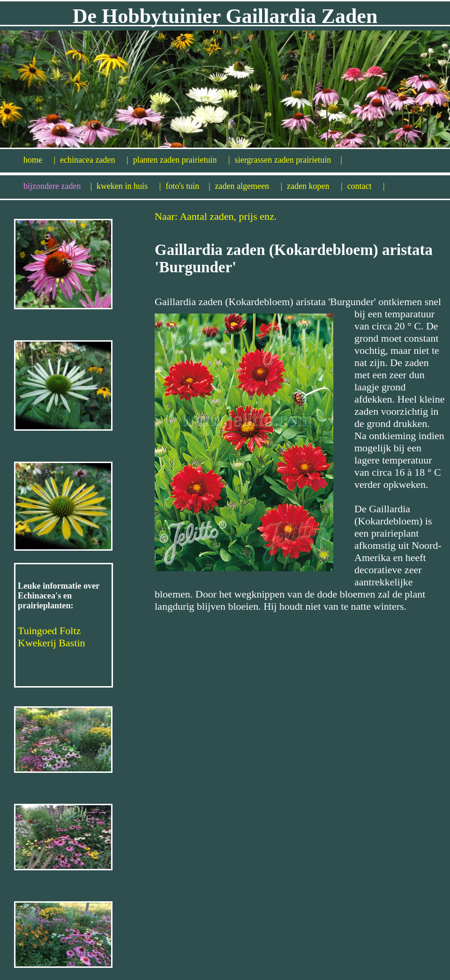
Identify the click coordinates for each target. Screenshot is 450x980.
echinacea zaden (94, 160)
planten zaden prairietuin (182, 160)
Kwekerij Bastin (52, 643)
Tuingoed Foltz (49, 631)
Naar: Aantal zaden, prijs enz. (216, 216)
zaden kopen (315, 186)
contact (366, 186)
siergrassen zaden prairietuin (289, 160)
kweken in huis (129, 186)
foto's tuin (188, 186)
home (39, 160)
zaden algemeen (249, 186)
